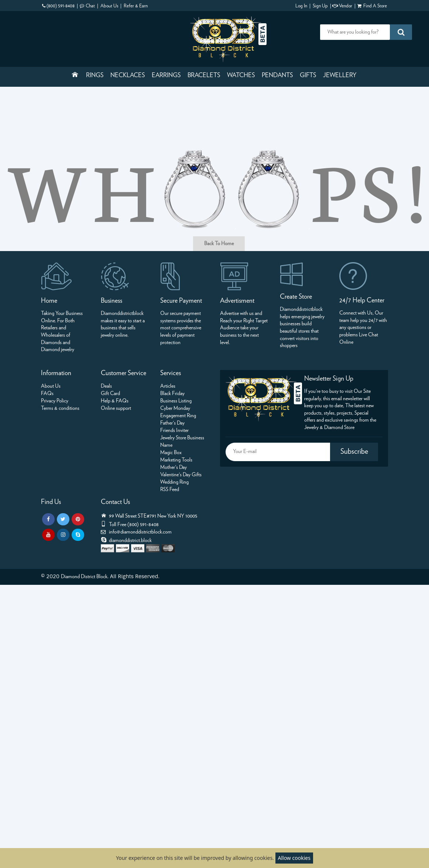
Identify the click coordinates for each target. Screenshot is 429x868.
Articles (168, 386)
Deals (106, 386)
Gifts (308, 75)
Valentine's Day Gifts (181, 475)
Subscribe (354, 452)
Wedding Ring (174, 482)
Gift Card (110, 394)
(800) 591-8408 (61, 6)
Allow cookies (294, 858)
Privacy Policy (55, 401)
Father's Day (172, 423)
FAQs (47, 394)
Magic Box (171, 453)
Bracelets (204, 75)
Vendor (346, 6)
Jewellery (340, 75)
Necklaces (128, 75)
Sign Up (320, 6)
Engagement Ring (178, 416)
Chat (90, 6)
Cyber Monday (175, 408)
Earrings (166, 75)
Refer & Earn (136, 6)
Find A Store (375, 6)
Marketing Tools (176, 460)
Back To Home (219, 244)
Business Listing (176, 401)
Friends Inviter (174, 430)
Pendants (277, 75)
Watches (241, 75)
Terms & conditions (60, 408)
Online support (116, 408)
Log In (301, 6)
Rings (95, 75)
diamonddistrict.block (130, 541)
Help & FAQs (115, 401)
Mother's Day (174, 467)
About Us (109, 6)
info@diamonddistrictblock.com (140, 532)
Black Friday (172, 394)
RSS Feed (170, 490)
